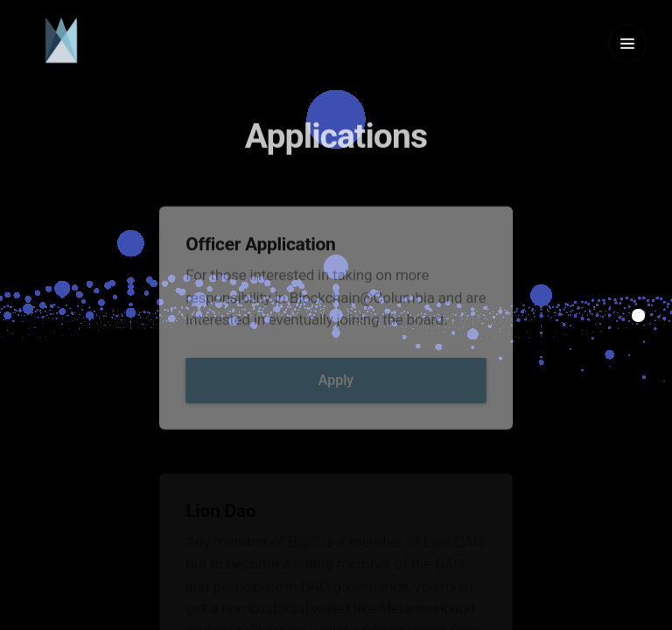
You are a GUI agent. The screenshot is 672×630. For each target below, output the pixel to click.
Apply (336, 392)
